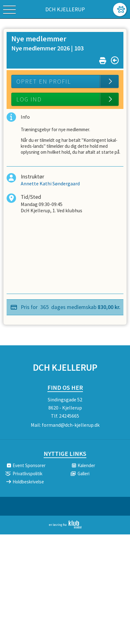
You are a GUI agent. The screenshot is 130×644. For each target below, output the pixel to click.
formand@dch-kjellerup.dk (71, 425)
